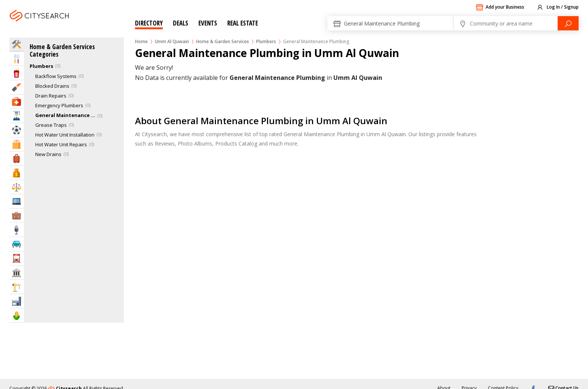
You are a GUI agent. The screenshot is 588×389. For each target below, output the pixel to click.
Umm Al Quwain (50, 25)
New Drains (48, 154)
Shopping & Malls (17, 144)
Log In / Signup (557, 8)
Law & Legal (17, 187)
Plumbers (266, 41)
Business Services (17, 216)
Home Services (17, 44)
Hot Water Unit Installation (65, 135)
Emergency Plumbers (59, 105)
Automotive (17, 244)
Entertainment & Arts (17, 73)
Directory (149, 23)
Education (17, 116)
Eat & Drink (17, 59)
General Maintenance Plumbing (65, 115)
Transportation (17, 258)
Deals (181, 23)
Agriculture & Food (17, 315)
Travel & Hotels (17, 158)
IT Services (17, 201)
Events (208, 23)
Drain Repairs (51, 96)
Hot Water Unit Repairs (61, 144)
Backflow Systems (56, 76)
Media (17, 230)
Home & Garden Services (223, 41)
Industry (17, 301)
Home (141, 41)
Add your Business (500, 8)
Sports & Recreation (17, 130)
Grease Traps (51, 125)
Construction (17, 287)
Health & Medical (17, 101)
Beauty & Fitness (17, 87)
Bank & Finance (17, 173)
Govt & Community (17, 273)
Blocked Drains (52, 86)
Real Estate (243, 23)
